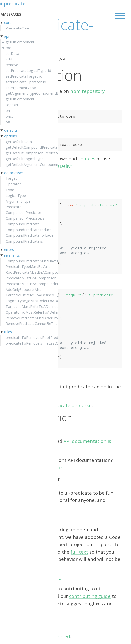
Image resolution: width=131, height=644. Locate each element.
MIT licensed (56, 636)
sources (87, 159)
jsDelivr (64, 166)
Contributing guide (35, 577)
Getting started (26, 394)
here (57, 467)
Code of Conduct (32, 518)
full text (79, 552)
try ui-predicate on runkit (64, 405)
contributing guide (90, 596)
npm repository (87, 91)
